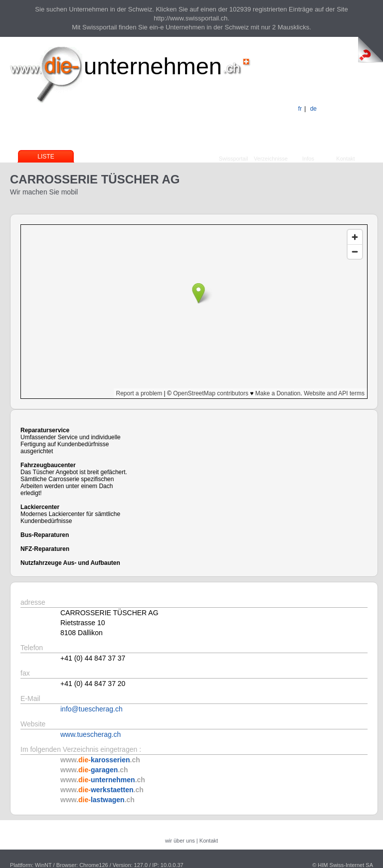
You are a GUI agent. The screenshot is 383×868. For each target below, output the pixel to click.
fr (300, 109)
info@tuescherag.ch (92, 709)
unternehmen (153, 66)
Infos (308, 159)
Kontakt (345, 159)
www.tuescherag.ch (91, 734)
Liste (46, 157)
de (313, 109)
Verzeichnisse (271, 159)
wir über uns (180, 841)
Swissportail (234, 159)
